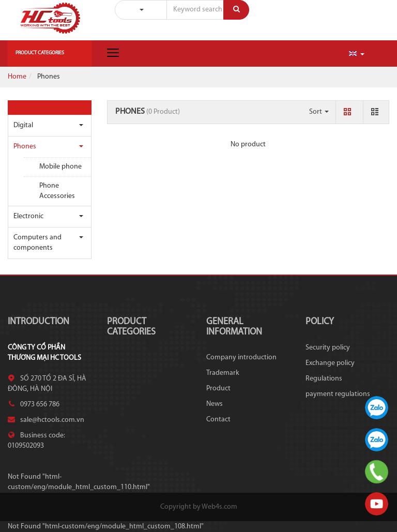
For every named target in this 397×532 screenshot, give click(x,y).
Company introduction (241, 358)
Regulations (324, 379)
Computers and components (37, 243)
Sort (319, 112)
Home (17, 77)
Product (218, 389)
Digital (23, 125)
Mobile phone (60, 167)
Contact (218, 420)
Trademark (223, 373)
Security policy (328, 348)
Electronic (28, 216)
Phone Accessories (57, 191)
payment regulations (338, 394)
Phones (25, 147)
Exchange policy (330, 363)
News (215, 404)
